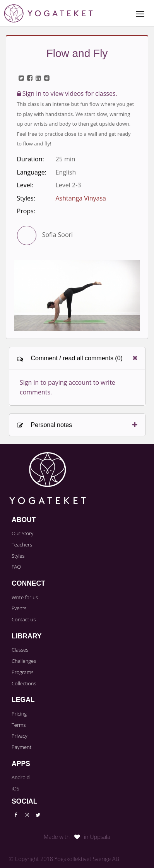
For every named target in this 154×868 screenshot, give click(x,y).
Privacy (20, 736)
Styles (18, 556)
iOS (15, 788)
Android (21, 777)
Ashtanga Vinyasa (81, 198)
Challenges (24, 661)
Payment (21, 747)
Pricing (19, 714)
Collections (24, 683)
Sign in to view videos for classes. (67, 93)
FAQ (16, 567)
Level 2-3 (68, 185)
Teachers (22, 545)
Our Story (22, 533)
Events (19, 608)
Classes (20, 650)
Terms (19, 725)
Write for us (25, 597)
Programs (23, 672)
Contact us (24, 619)
